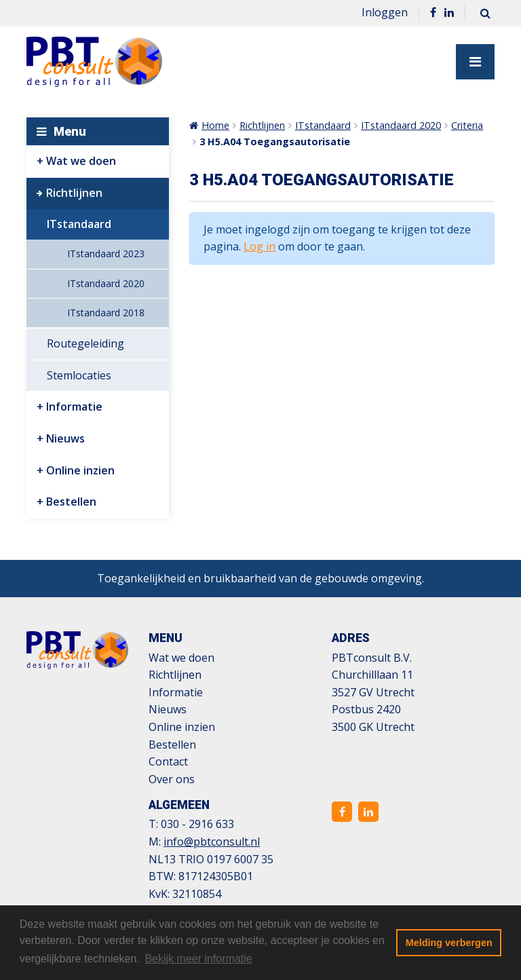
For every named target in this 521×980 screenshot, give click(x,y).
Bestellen (71, 502)
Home (215, 125)
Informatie (74, 407)
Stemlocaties (79, 375)
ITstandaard (79, 224)
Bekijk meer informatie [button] (198, 959)
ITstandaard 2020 (106, 283)
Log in (259, 246)
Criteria (467, 125)
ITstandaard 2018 (106, 313)
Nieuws (65, 438)
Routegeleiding (85, 343)
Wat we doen (81, 161)
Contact (168, 761)
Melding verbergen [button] (449, 943)
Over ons (172, 779)
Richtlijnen (74, 193)
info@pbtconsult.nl (212, 842)
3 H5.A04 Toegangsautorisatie (275, 142)
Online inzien (80, 470)
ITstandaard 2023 (106, 253)
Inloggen (385, 12)
